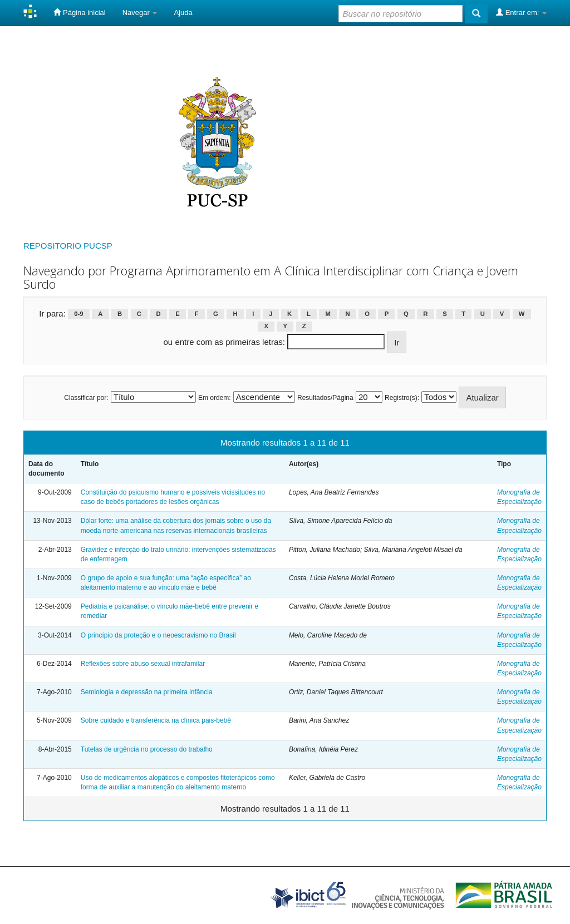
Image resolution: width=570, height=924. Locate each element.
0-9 (78, 314)
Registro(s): (402, 398)
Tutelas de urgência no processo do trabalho (147, 749)
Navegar (140, 13)
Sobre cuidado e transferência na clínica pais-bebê (156, 720)
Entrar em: (521, 12)
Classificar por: (86, 398)
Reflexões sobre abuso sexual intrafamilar (143, 664)
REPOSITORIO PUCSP (68, 246)
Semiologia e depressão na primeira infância (147, 692)
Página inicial (79, 12)
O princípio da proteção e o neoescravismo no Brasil (158, 635)
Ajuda (183, 13)
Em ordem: (215, 398)
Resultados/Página (325, 398)
